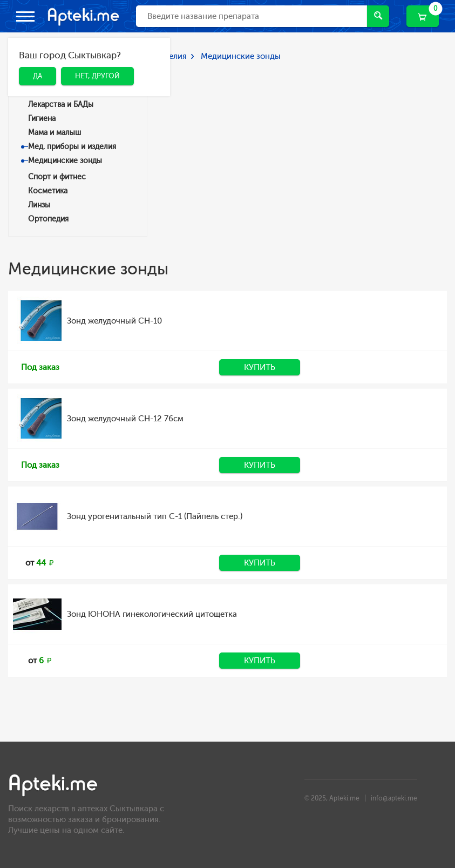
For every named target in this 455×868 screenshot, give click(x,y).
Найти (378, 15)
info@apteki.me (394, 798)
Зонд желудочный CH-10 (114, 321)
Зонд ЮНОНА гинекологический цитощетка (152, 614)
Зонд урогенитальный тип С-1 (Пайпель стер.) (155, 516)
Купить (260, 367)
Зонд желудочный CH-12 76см (125, 419)
